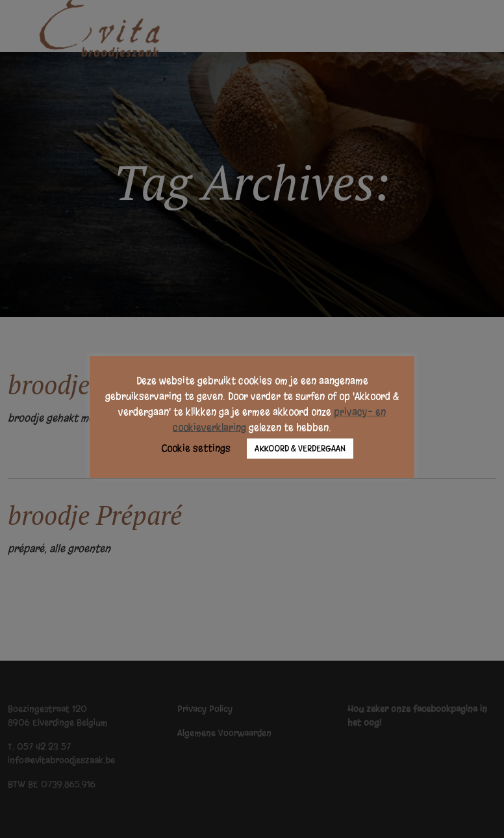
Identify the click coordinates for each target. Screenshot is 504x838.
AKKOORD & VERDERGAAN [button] (300, 449)
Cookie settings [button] (196, 448)
